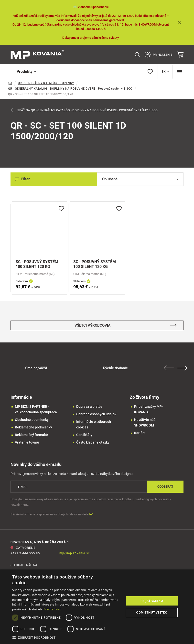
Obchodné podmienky (32, 420)
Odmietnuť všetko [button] (152, 612)
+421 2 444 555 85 (25, 553)
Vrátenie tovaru (27, 442)
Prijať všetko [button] (152, 601)
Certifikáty (84, 435)
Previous (169, 368)
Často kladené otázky (93, 442)
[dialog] (97, 607)
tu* (91, 514)
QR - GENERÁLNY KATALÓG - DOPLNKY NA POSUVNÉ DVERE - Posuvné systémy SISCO (70, 89)
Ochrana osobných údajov (96, 414)
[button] (67, 638)
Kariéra (140, 433)
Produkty (23, 71)
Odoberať (165, 487)
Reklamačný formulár (32, 435)
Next (182, 368)
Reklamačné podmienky (33, 427)
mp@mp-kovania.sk (75, 553)
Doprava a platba (89, 407)
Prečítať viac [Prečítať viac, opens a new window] (52, 609)
